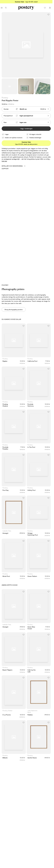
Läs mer (4, 161)
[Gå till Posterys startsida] (26, 8)
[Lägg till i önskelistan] (48, 14)
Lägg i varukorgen (26, 129)
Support (5, 169)
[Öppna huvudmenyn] (2, 8)
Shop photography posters (14, 310)
